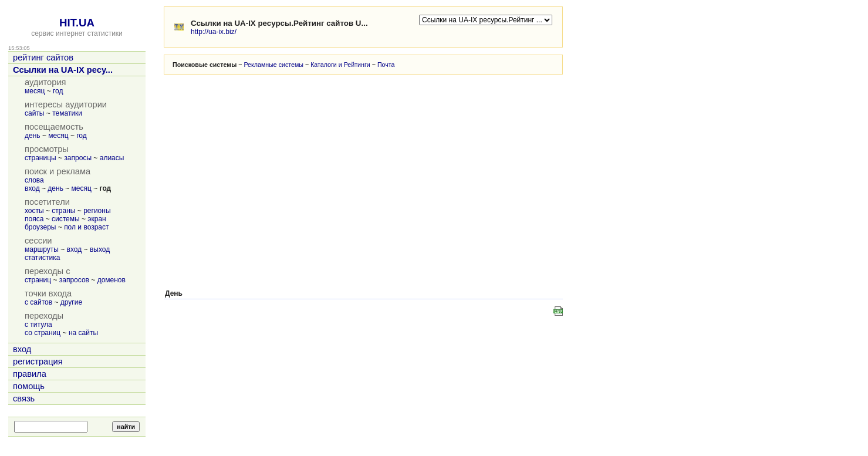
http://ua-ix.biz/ (214, 32)
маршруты (42, 249)
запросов (74, 280)
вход (32, 188)
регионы (97, 211)
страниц (38, 280)
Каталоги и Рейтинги (340, 65)
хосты (34, 211)
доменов (112, 280)
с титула (38, 325)
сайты (35, 113)
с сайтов (38, 302)
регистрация (38, 362)
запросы (78, 158)
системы (66, 219)
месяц (35, 91)
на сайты (83, 333)
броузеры (40, 227)
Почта (386, 65)
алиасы (112, 158)
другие (71, 302)
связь (24, 398)
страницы (40, 158)
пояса (34, 219)
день (33, 136)
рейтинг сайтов (43, 58)
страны (63, 211)
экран (97, 219)
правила (30, 374)
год (58, 91)
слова (34, 180)
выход (100, 249)
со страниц (43, 333)
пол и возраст (86, 227)
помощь (29, 386)
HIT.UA (77, 23)
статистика (42, 258)
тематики (67, 113)
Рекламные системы (273, 65)
